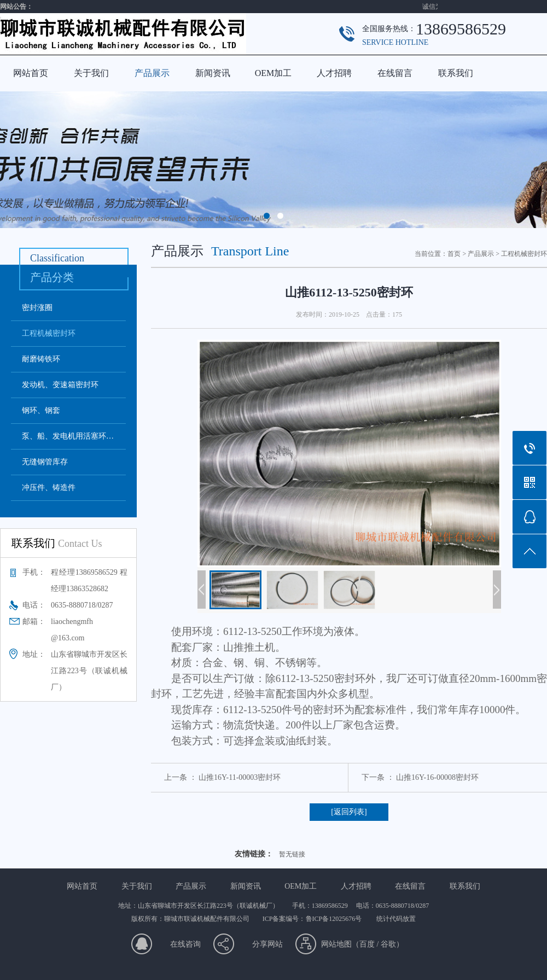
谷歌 (388, 944)
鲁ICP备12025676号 (335, 919)
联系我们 (456, 73)
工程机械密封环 (49, 333)
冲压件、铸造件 (49, 488)
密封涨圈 (37, 308)
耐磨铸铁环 (41, 359)
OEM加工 (273, 73)
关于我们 (91, 73)
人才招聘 (334, 73)
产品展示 (152, 73)
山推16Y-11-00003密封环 (240, 777)
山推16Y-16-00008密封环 (437, 777)
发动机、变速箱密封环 (60, 385)
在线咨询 (185, 944)
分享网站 (267, 944)
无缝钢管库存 (45, 462)
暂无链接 (292, 854)
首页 (454, 254)
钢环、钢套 (41, 410)
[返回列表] (349, 812)
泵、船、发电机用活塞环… (68, 436)
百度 (367, 944)
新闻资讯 (213, 73)
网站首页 (31, 73)
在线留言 (395, 73)
